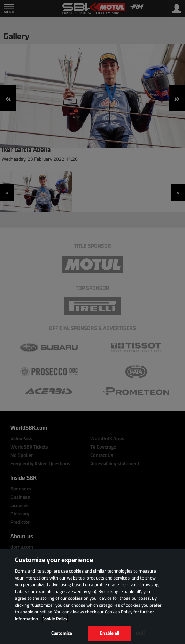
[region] (93, 596)
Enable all (110, 633)
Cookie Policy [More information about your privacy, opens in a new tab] (55, 619)
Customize (62, 633)
